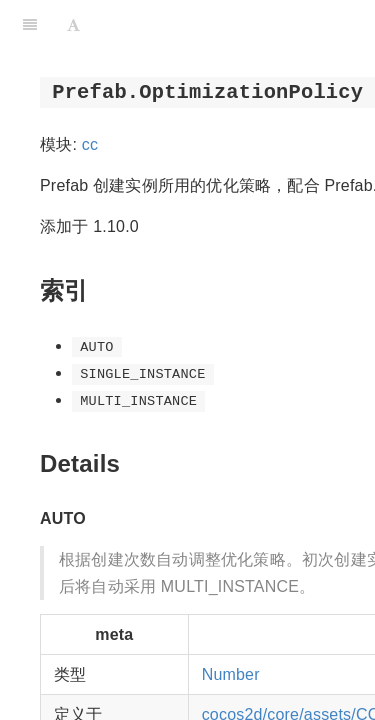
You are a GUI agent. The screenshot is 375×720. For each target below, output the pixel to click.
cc (90, 144)
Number (231, 674)
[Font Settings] (73, 25)
